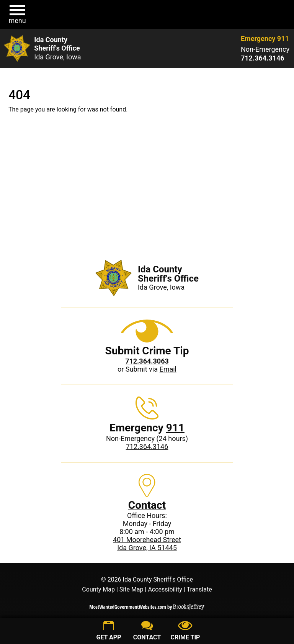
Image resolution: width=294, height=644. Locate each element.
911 (175, 428)
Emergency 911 (265, 39)
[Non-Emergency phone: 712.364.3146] (265, 58)
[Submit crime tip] (185, 632)
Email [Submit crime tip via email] (168, 369)
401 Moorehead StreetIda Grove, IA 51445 (147, 544)
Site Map (131, 589)
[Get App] (109, 632)
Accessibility (165, 589)
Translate (199, 589)
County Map (98, 589)
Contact (147, 505)
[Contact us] (147, 632)
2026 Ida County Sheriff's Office (150, 579)
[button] (17, 15)
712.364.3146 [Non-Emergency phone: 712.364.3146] (147, 447)
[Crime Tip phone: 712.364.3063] (147, 361)
